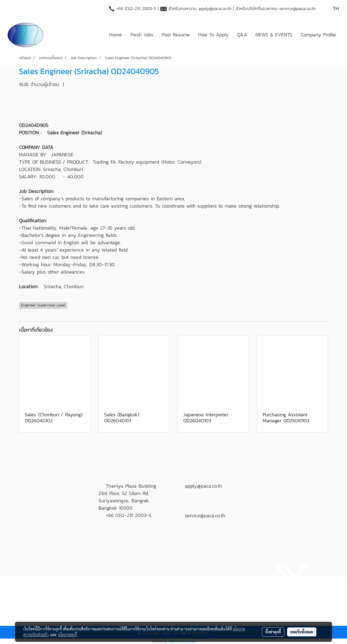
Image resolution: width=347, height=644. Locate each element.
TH (332, 8)
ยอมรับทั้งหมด (302, 632)
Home (116, 35)
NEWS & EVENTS (274, 35)
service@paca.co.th (297, 8)
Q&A (242, 35)
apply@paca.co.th (215, 8)
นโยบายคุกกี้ (68, 635)
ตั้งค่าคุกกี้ (273, 632)
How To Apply (213, 35)
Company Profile (318, 35)
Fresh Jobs (142, 35)
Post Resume (176, 35)
